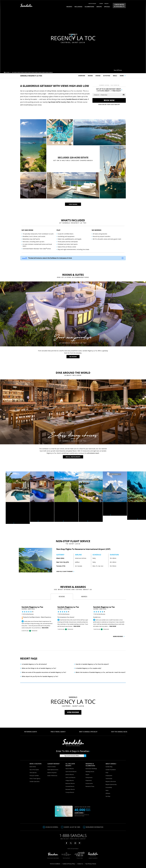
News (107, 790)
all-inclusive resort (93, 453)
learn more (83, 521)
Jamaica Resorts (70, 775)
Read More (45, 628)
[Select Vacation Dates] (109, 95)
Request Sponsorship (111, 784)
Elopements (89, 780)
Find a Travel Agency (35, 779)
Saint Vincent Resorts (71, 772)
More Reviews (119, 636)
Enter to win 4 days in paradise (73, 751)
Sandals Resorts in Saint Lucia (77, 99)
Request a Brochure (111, 781)
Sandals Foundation (111, 770)
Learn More (59, 521)
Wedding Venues (90, 772)
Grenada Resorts (70, 786)
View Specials (33, 773)
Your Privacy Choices (91, 864)
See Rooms (73, 357)
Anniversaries (89, 783)
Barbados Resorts (70, 789)
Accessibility (109, 787)
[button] (14, 619)
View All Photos (119, 70)
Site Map (108, 796)
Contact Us (80, 864)
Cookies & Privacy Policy (69, 864)
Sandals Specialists (35, 781)
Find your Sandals (34, 776)
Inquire (87, 775)
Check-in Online (52, 767)
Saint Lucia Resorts (70, 778)
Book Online (33, 767)
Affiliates (108, 793)
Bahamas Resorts (70, 783)
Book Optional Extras (53, 770)
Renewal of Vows (90, 786)
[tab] (62, 597)
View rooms (73, 47)
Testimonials (109, 779)
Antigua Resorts (70, 780)
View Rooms (73, 712)
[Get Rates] (109, 100)
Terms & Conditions (55, 864)
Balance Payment (52, 773)
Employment (109, 776)
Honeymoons (89, 778)
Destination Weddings (91, 769)
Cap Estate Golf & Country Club (59, 102)
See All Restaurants (73, 457)
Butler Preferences (52, 776)
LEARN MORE (79, 813)
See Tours (107, 515)
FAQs (107, 773)
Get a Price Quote (34, 770)
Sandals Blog (109, 767)
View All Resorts (70, 769)
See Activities (132, 519)
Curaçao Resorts (70, 792)
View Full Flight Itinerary (65, 571)
